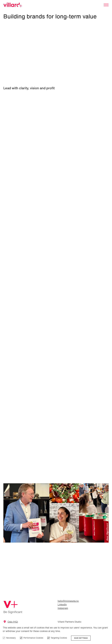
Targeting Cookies (59, 638)
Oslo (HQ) (13, 622)
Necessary (11, 638)
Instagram (63, 608)
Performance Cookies (33, 638)
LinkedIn (62, 604)
